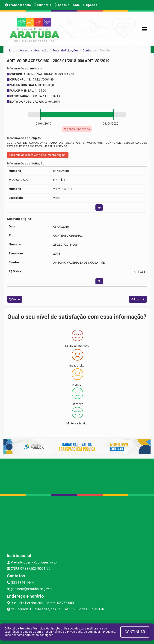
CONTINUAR (135, 632)
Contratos (89, 50)
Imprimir (138, 299)
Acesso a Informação (34, 50)
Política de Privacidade (68, 632)
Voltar (15, 299)
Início (11, 50)
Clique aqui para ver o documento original (38, 155)
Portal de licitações (65, 50)
